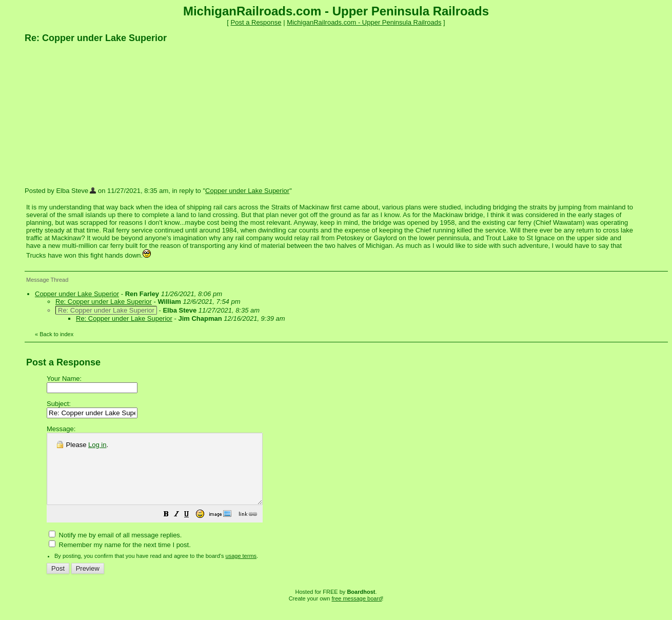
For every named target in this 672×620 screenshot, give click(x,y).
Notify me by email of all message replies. (115, 549)
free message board (357, 612)
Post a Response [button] (256, 22)
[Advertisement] (102, 114)
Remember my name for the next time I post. (120, 559)
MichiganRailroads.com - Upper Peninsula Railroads (364, 22)
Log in (97, 445)
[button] (192, 529)
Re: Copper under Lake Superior (104, 302)
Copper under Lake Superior (247, 191)
